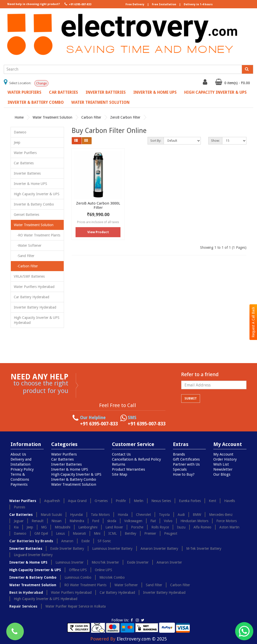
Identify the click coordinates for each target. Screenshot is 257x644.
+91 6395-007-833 (77, 4)
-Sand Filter (24, 256)
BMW (197, 515)
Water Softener (126, 585)
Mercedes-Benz (221, 515)
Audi (181, 515)
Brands (179, 454)
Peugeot (171, 533)
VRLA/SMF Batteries (29, 276)
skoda (112, 521)
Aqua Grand (77, 501)
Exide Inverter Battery (67, 549)
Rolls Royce (160, 527)
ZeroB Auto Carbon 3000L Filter (98, 205)
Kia (16, 527)
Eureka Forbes (190, 501)
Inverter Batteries (106, 92)
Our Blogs (222, 474)
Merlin (139, 501)
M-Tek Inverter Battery (204, 549)
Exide (85, 541)
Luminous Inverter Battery (112, 549)
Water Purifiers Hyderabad (34, 287)
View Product (98, 232)
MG (44, 527)
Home (19, 117)
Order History (225, 459)
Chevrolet (143, 515)
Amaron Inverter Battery (159, 549)
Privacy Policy (22, 469)
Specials (180, 469)
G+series (101, 501)
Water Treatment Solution (100, 102)
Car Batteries (63, 92)
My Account (223, 454)
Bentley (131, 533)
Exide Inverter (138, 562)
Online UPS (104, 570)
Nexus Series (161, 501)
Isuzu (181, 527)
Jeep (17, 142)
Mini (97, 533)
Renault (38, 521)
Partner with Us (186, 464)
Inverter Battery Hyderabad (35, 307)
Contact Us (121, 454)
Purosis (19, 507)
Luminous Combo (78, 577)
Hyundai (76, 515)
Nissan (56, 521)
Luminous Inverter (70, 562)
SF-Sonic (104, 541)
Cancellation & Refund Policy (136, 459)
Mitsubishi (62, 527)
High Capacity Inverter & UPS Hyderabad (37, 320)
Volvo (168, 521)
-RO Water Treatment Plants (37, 235)
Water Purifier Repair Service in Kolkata (76, 606)
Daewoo (20, 132)
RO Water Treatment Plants (85, 585)
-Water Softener (28, 245)
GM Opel (41, 533)
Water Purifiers (24, 92)
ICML (113, 533)
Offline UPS (78, 570)
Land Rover (114, 527)
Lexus (60, 533)
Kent (212, 501)
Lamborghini (88, 527)
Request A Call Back (253, 322)
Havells (230, 501)
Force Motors (227, 521)
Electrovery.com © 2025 (142, 639)
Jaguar (19, 521)
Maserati (79, 533)
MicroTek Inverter (105, 562)
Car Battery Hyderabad (31, 297)
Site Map (120, 474)
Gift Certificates (186, 459)
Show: (215, 141)
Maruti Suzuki (51, 515)
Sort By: (156, 141)
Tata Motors (100, 515)
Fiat (153, 521)
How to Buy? (184, 474)
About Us (18, 454)
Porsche (137, 527)
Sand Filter (154, 585)
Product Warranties (128, 469)
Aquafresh (52, 501)
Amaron (67, 541)
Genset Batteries (26, 215)
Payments (19, 484)
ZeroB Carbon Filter (125, 117)
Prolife (121, 501)
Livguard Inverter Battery (33, 555)
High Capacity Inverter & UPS (215, 92)
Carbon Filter (91, 117)
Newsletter (223, 469)
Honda (123, 515)
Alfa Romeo (202, 527)
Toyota (164, 515)
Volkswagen (133, 521)
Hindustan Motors (194, 521)
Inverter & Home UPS (155, 92)
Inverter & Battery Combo (36, 102)
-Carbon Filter (26, 266)
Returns (119, 464)
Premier (150, 533)
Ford (96, 521)
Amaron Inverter (169, 562)
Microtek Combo (112, 577)
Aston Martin (229, 527)
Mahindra (77, 521)
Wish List (221, 464)
